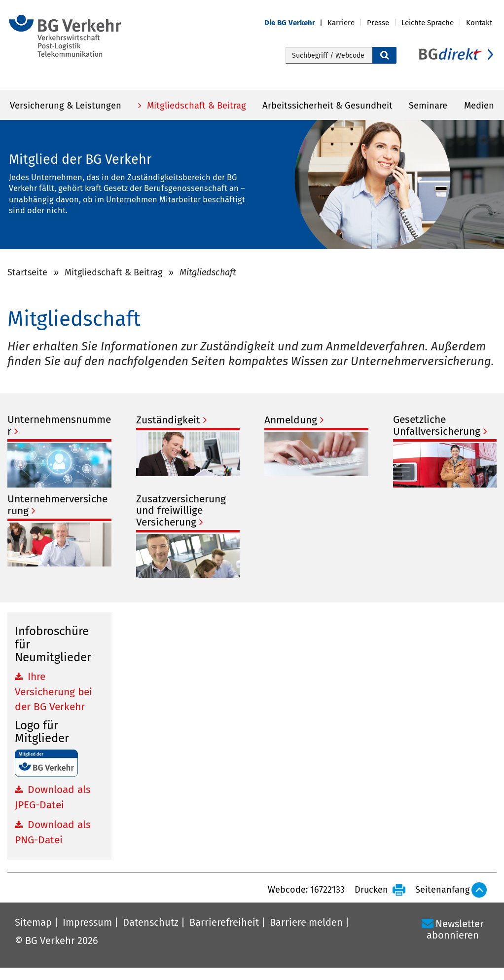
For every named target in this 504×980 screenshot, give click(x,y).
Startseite (27, 272)
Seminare (428, 106)
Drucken (371, 890)
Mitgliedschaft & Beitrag (195, 106)
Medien (479, 106)
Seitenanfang (442, 890)
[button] (296, 23)
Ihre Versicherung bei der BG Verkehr (54, 692)
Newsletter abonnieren (455, 929)
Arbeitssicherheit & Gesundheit (327, 106)
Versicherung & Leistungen (66, 106)
